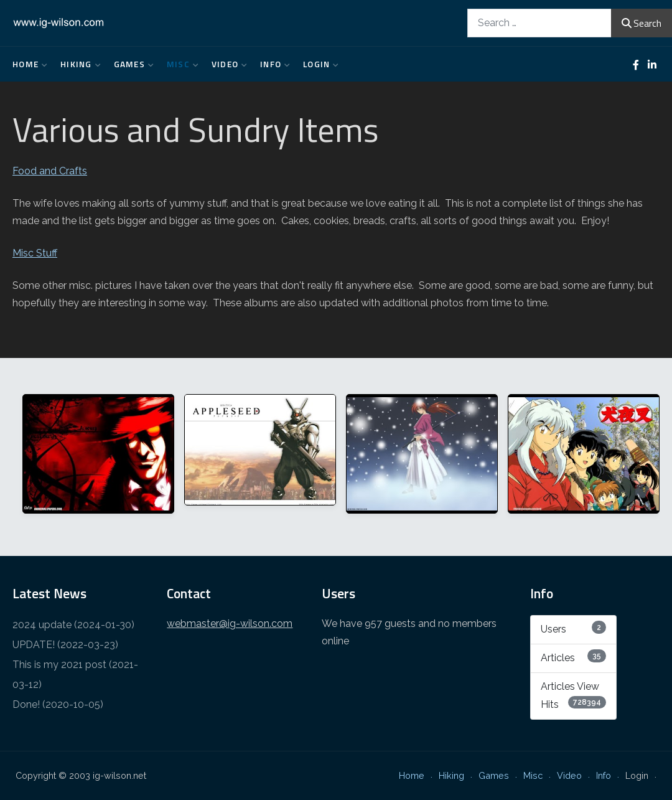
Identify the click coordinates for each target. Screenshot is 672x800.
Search (642, 23)
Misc (180, 64)
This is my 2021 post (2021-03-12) (75, 675)
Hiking (78, 64)
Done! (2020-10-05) (58, 704)
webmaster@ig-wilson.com (230, 624)
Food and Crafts (50, 171)
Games (131, 64)
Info (272, 64)
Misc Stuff (35, 253)
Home (27, 64)
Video (226, 64)
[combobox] (539, 23)
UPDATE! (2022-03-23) (65, 645)
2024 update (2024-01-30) (73, 625)
